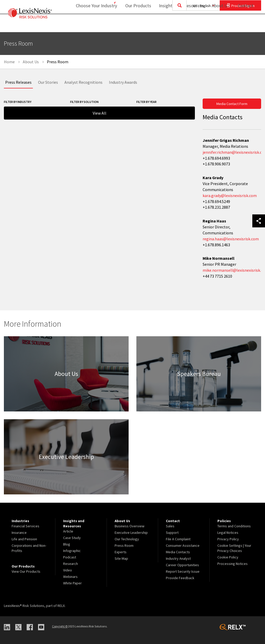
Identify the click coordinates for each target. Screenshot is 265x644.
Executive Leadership (131, 533)
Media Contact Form (232, 104)
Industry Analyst (178, 558)
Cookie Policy (228, 557)
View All (100, 113)
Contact (246, 25)
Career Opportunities (182, 565)
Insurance (19, 533)
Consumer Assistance (183, 545)
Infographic (72, 551)
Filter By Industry (18, 102)
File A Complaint (178, 539)
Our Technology (127, 539)
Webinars (70, 577)
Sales (170, 526)
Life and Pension (24, 539)
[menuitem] (135, 25)
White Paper (72, 583)
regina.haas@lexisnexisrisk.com (231, 239)
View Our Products (26, 571)
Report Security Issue (183, 571)
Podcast (70, 557)
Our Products (135, 25)
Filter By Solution (84, 102)
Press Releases (18, 82)
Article (68, 531)
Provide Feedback (180, 578)
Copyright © (60, 626)
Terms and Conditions (234, 526)
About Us (217, 25)
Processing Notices (233, 564)
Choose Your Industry (90, 25)
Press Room (124, 545)
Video (68, 570)
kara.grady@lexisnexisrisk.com (230, 195)
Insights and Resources (178, 25)
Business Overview (130, 526)
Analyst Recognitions (83, 82)
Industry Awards (123, 82)
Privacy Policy (228, 539)
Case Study (72, 538)
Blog (67, 544)
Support (172, 533)
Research (71, 564)
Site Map (121, 558)
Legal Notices (228, 533)
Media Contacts (178, 552)
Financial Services (25, 526)
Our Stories (48, 82)
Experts (121, 552)
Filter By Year (146, 102)
